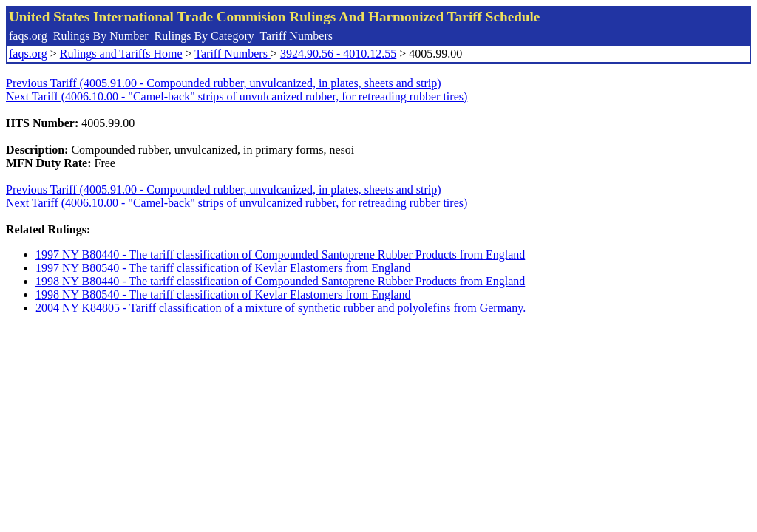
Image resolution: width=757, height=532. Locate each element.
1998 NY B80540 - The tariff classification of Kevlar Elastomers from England (223, 294)
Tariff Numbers (296, 36)
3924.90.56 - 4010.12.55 (338, 54)
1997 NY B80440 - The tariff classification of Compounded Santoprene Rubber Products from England (280, 255)
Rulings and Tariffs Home (121, 54)
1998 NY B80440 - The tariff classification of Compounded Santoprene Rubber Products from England (280, 281)
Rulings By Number (101, 36)
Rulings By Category (204, 36)
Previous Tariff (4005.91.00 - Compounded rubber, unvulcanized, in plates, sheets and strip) (224, 83)
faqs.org (28, 36)
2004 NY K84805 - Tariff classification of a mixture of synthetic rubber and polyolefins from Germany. (281, 308)
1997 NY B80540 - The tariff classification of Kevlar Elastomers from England (223, 268)
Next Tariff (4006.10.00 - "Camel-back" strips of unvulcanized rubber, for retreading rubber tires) (237, 96)
